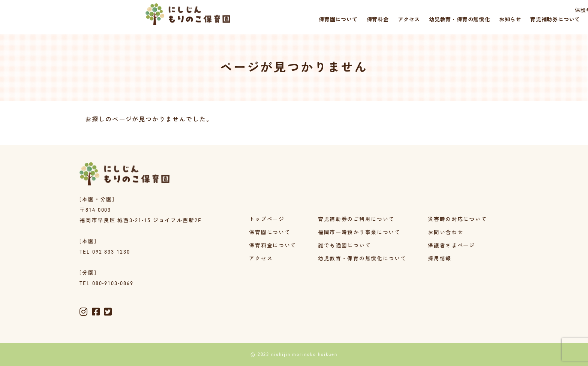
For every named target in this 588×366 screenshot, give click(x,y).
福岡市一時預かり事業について (359, 233)
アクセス (261, 259)
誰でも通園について (344, 246)
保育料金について (272, 246)
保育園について (269, 233)
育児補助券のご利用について (356, 220)
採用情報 (513, 10)
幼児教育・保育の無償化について (362, 259)
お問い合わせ (446, 233)
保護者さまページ (465, 10)
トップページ (267, 220)
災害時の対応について (458, 220)
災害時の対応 (555, 10)
